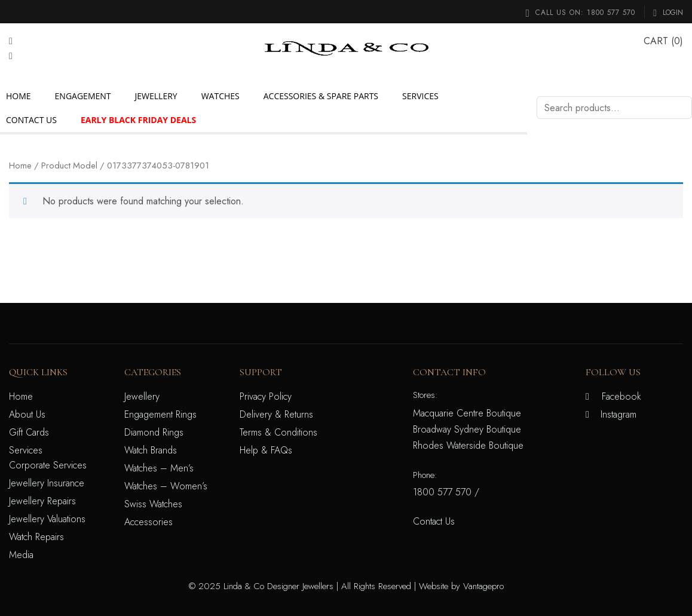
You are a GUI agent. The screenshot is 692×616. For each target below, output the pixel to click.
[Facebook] (11, 41)
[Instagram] (11, 56)
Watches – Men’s (159, 468)
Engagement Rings (160, 414)
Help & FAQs (266, 450)
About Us (27, 414)
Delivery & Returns (276, 414)
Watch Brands (151, 450)
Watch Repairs (36, 537)
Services (420, 96)
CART (656, 41)
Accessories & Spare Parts (321, 96)
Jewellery (156, 96)
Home (19, 96)
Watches (221, 96)
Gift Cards (29, 432)
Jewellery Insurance (47, 483)
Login (670, 13)
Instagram (618, 414)
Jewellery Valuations (47, 519)
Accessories (148, 522)
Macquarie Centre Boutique (467, 413)
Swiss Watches (153, 504)
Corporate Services (48, 465)
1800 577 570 (611, 13)
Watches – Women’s (166, 486)
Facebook (621, 396)
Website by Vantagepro (461, 586)
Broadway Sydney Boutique (467, 429)
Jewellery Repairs (42, 501)
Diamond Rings (154, 432)
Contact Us (31, 120)
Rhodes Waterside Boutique (468, 445)
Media (21, 555)
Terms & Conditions (278, 432)
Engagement (83, 96)
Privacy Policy (266, 396)
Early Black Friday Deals (138, 120)
